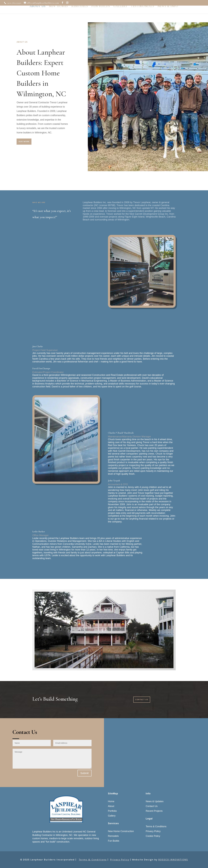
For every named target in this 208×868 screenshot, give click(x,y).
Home (111, 801)
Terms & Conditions (156, 826)
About (111, 806)
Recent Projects (154, 811)
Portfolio (112, 811)
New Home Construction (121, 831)
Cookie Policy (153, 836)
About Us (38, 12)
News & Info (168, 12)
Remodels (80, 12)
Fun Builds (101, 12)
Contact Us (142, 700)
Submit (84, 773)
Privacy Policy (153, 831)
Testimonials (143, 12)
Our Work (24, 142)
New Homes (58, 12)
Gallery (120, 12)
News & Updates (155, 801)
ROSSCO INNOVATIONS (173, 860)
